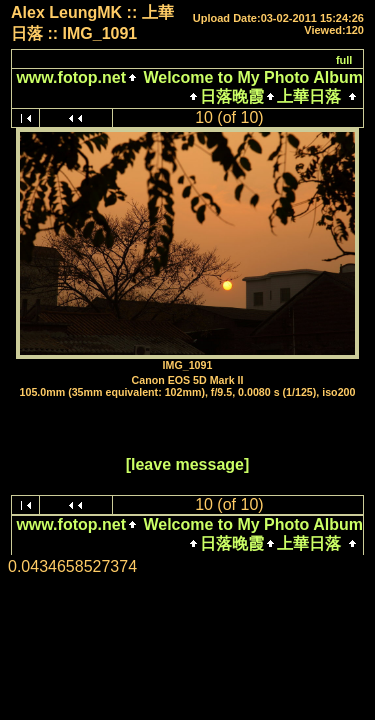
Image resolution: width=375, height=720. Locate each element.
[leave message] (188, 464)
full (344, 60)
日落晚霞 (232, 96)
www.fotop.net (71, 77)
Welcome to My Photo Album (251, 77)
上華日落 (309, 96)
